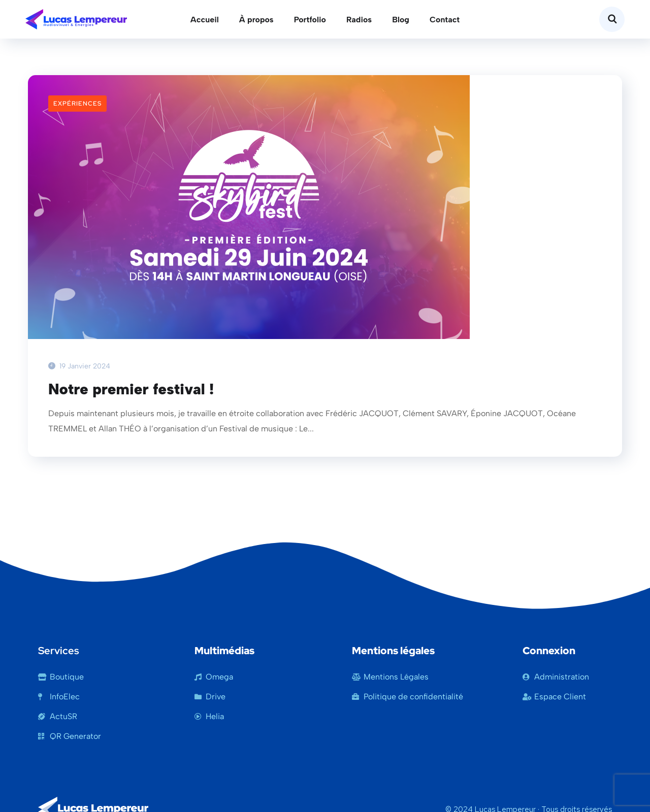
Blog (401, 20)
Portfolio (310, 20)
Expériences (77, 104)
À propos (256, 20)
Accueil (205, 20)
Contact (445, 20)
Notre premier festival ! (131, 389)
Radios (359, 20)
